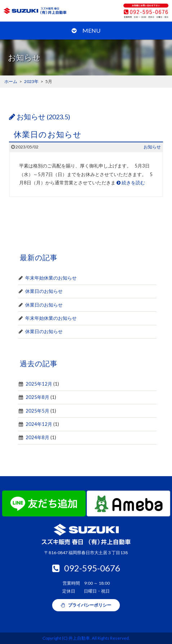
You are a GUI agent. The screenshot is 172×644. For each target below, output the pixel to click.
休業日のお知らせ (48, 134)
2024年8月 (37, 437)
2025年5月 (37, 411)
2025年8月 (37, 397)
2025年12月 (39, 384)
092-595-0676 (86, 568)
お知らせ (152, 147)
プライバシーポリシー (86, 605)
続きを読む (131, 183)
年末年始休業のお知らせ (51, 278)
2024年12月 (39, 424)
